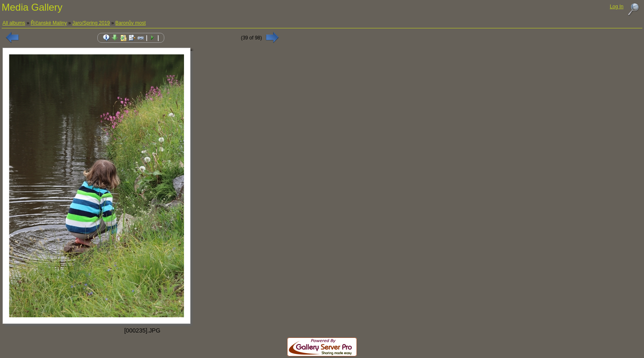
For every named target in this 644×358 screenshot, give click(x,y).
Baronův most (131, 23)
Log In (617, 7)
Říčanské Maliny (49, 23)
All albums (14, 23)
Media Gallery (32, 7)
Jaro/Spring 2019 (91, 23)
